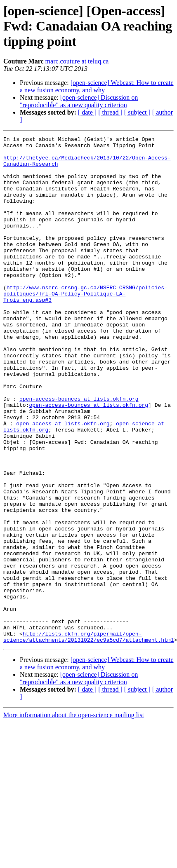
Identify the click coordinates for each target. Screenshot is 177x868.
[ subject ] (137, 112)
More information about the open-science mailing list (74, 816)
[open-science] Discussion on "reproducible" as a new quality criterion (79, 101)
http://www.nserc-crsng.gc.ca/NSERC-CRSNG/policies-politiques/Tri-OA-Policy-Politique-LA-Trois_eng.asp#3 (85, 326)
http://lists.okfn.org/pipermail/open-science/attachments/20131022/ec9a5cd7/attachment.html (88, 737)
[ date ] (87, 112)
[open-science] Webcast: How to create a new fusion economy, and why (97, 86)
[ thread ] (110, 112)
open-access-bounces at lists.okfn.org (79, 452)
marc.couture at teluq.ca (77, 61)
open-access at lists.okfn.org (63, 481)
